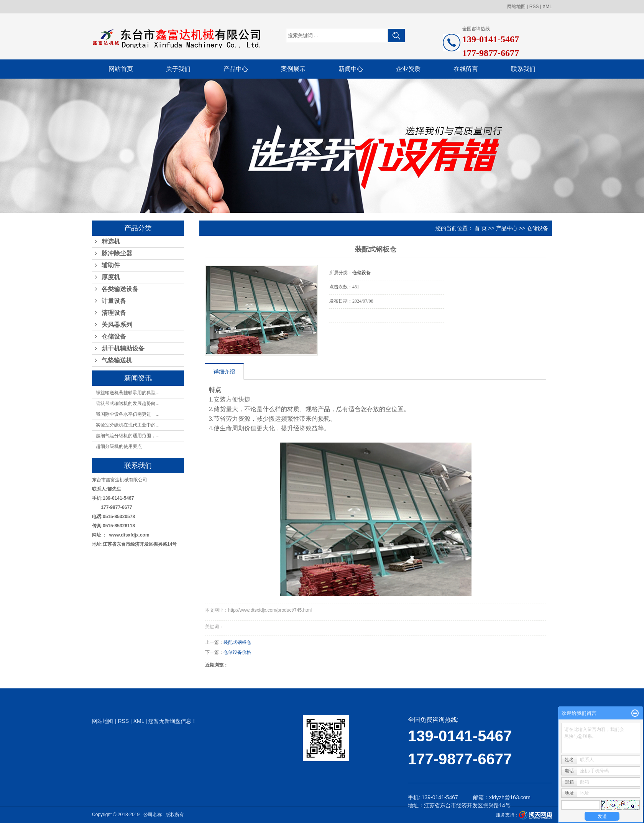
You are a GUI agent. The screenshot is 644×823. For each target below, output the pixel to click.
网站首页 (121, 69)
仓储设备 (114, 337)
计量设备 (114, 301)
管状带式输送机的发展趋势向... (128, 403)
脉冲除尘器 (117, 253)
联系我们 (523, 69)
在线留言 (466, 69)
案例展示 (293, 69)
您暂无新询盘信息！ (172, 721)
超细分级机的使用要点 (119, 446)
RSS (534, 7)
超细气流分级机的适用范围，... (128, 436)
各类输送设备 (120, 289)
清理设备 (114, 313)
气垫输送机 (117, 360)
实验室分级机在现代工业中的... (128, 425)
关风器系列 (117, 325)
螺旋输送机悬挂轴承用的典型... (128, 393)
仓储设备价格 (237, 652)
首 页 (481, 228)
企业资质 (408, 69)
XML (547, 7)
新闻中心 (351, 69)
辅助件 (111, 265)
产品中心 (236, 69)
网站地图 (516, 7)
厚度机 (111, 277)
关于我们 (178, 69)
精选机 (111, 241)
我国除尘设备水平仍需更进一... (128, 414)
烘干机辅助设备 (123, 348)
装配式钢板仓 (237, 642)
